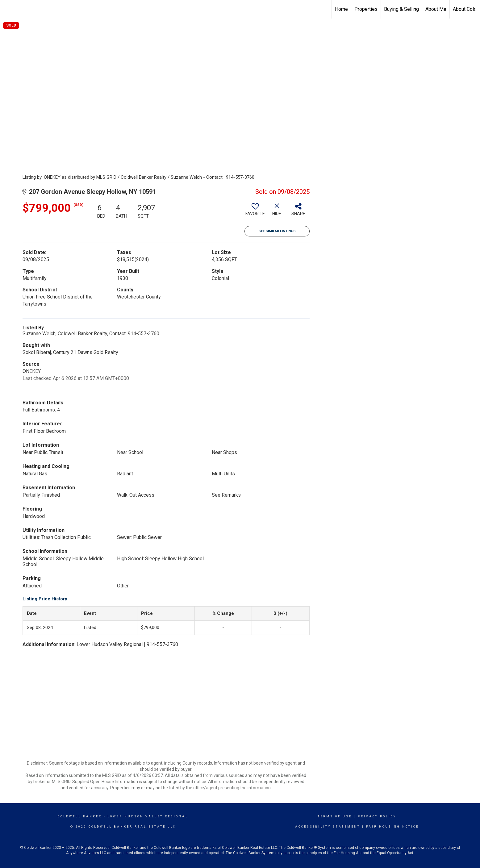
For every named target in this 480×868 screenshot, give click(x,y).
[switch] (255, 212)
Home (341, 9)
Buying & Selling (401, 9)
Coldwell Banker (80, 816)
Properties (366, 9)
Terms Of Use (335, 816)
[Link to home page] (8, 8)
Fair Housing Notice (392, 827)
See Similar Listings (277, 231)
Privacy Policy (377, 816)
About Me (436, 9)
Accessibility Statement (328, 827)
